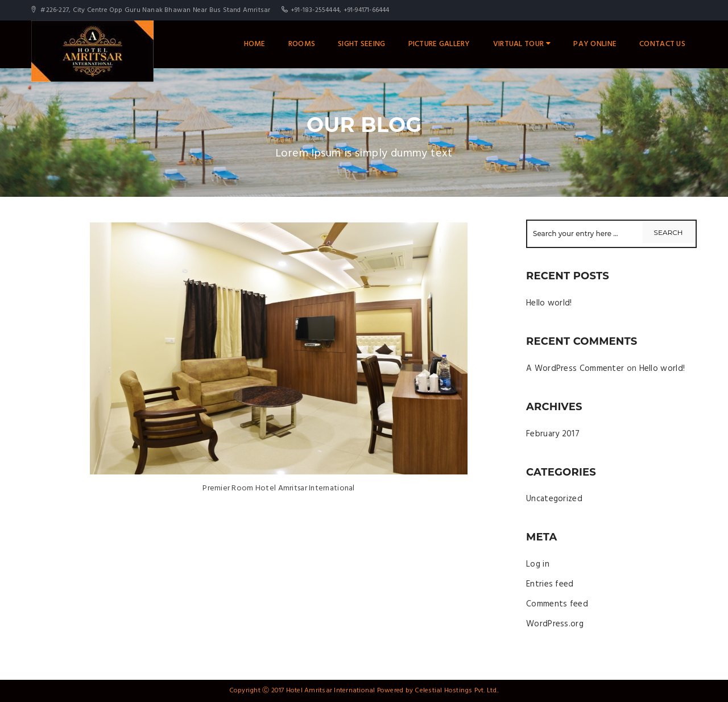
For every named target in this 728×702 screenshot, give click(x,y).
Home (255, 44)
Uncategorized (554, 499)
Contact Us (662, 44)
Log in (538, 564)
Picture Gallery (439, 44)
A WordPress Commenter (575, 369)
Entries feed (550, 584)
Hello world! (549, 303)
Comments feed (557, 604)
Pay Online (595, 44)
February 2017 (553, 434)
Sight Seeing (361, 44)
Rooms (302, 44)
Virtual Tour (522, 44)
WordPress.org (555, 624)
